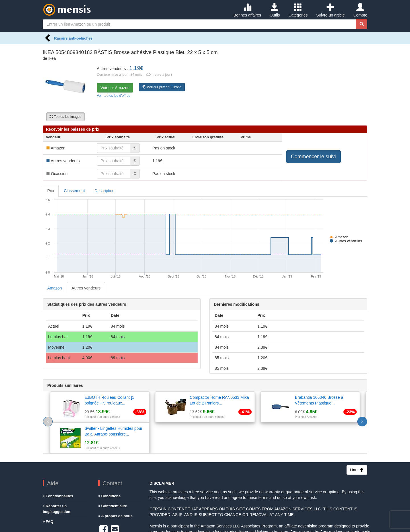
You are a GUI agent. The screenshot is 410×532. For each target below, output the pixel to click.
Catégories (298, 10)
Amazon (55, 288)
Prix (51, 191)
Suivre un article (331, 10)
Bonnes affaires (247, 10)
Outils (275, 10)
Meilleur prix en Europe (162, 87)
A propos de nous (115, 485)
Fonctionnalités (58, 465)
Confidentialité (113, 475)
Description (104, 191)
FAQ (48, 491)
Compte (360, 10)
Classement (74, 191)
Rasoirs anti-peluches (73, 38)
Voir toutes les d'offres (113, 96)
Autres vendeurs (86, 288)
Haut (357, 439)
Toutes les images (65, 117)
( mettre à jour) (159, 75)
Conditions (109, 465)
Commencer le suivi (313, 157)
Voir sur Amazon (115, 88)
